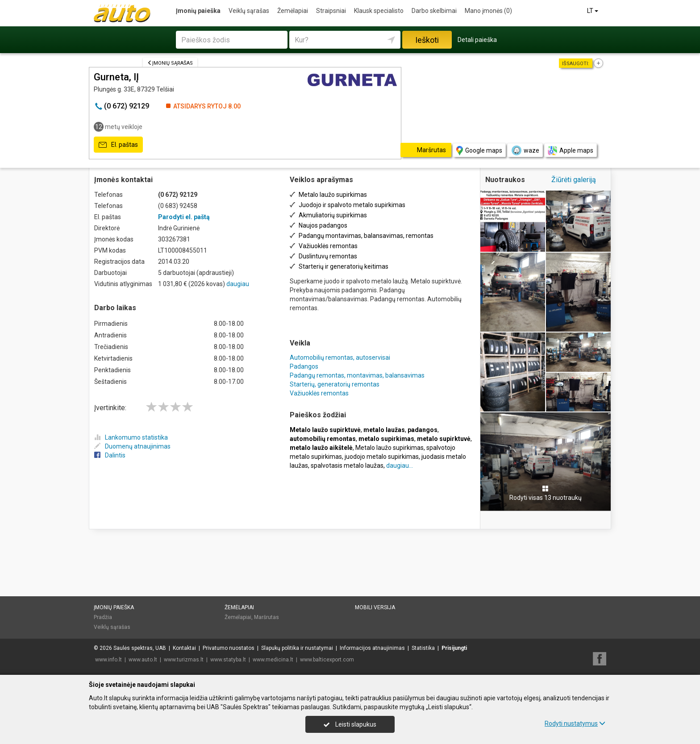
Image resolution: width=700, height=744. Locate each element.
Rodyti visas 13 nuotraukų (546, 493)
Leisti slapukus (350, 724)
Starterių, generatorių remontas (335, 384)
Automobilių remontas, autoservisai (340, 357)
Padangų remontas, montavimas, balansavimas (357, 375)
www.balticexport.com (327, 660)
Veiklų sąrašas (249, 11)
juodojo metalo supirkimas (382, 457)
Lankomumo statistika (131, 437)
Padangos (304, 366)
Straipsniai (331, 11)
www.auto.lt (143, 660)
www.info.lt (108, 660)
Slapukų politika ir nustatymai (297, 648)
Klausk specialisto (379, 11)
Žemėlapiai (293, 11)
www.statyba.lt (228, 660)
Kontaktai (184, 648)
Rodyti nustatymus (575, 723)
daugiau (238, 284)
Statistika (423, 648)
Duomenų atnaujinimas (132, 446)
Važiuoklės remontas (319, 393)
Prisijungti (454, 648)
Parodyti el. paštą (184, 217)
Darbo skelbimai (434, 11)
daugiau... (400, 466)
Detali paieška (477, 40)
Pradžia (103, 617)
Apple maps (571, 151)
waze (525, 150)
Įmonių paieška (198, 11)
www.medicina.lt (273, 660)
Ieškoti (427, 40)
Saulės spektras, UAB (140, 648)
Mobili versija (375, 607)
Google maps (479, 151)
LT (593, 11)
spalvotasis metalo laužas (347, 466)
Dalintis (110, 455)
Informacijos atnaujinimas (372, 648)
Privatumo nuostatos (229, 648)
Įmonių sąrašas (170, 63)
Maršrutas (267, 617)
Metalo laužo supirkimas (390, 448)
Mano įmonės (488, 11)
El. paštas (118, 145)
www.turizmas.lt (184, 660)
